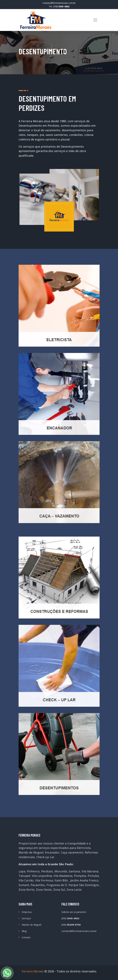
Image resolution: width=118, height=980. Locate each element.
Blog (24, 931)
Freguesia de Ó (57, 885)
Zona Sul (59, 890)
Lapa (22, 871)
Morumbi (61, 871)
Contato (26, 937)
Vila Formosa (44, 880)
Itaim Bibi (61, 880)
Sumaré (24, 885)
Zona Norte (26, 890)
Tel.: (59, 6)
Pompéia (80, 876)
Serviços (26, 918)
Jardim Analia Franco (84, 880)
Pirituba (93, 876)
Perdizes (47, 871)
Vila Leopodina (42, 876)
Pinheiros (33, 871)
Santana (74, 871)
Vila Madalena (63, 876)
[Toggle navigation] (95, 20)
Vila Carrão (26, 880)
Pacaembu (38, 885)
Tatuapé (24, 876)
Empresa (27, 912)
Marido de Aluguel (32, 925)
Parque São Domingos (84, 885)
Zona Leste (74, 890)
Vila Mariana (90, 871)
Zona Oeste (44, 890)
